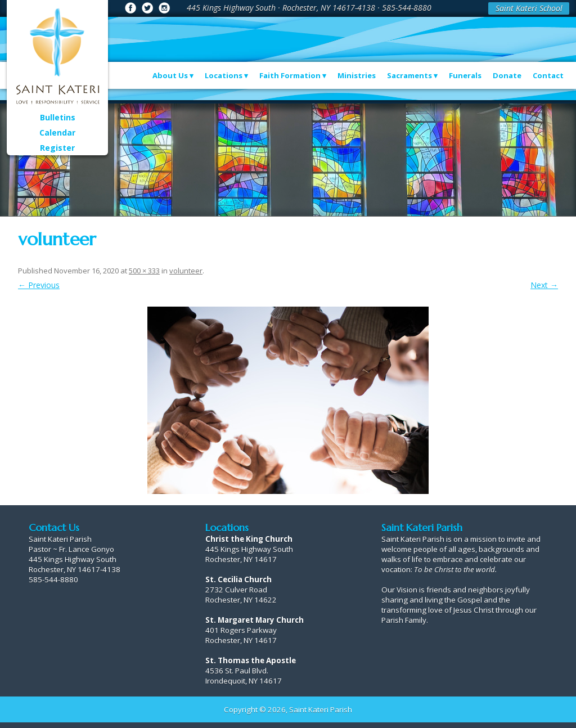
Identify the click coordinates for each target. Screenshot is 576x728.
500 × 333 (144, 271)
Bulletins (58, 117)
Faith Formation (290, 75)
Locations (224, 75)
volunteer (186, 271)
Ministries (357, 75)
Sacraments (409, 75)
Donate (507, 75)
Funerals (465, 75)
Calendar (57, 132)
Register (57, 148)
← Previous (39, 285)
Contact (548, 75)
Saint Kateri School (529, 8)
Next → (544, 285)
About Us (170, 75)
